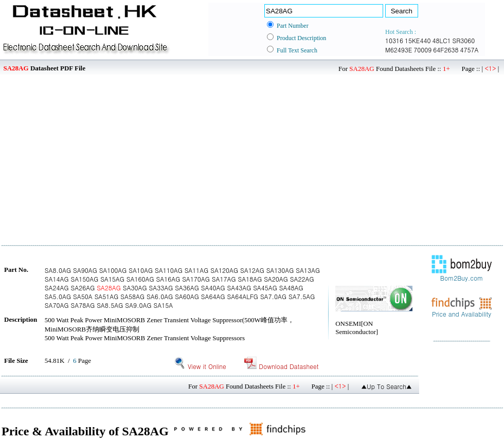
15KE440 (418, 40)
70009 (422, 50)
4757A (469, 50)
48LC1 (441, 40)
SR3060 (464, 40)
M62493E (399, 50)
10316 (394, 40)
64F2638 (446, 50)
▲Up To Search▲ (386, 386)
